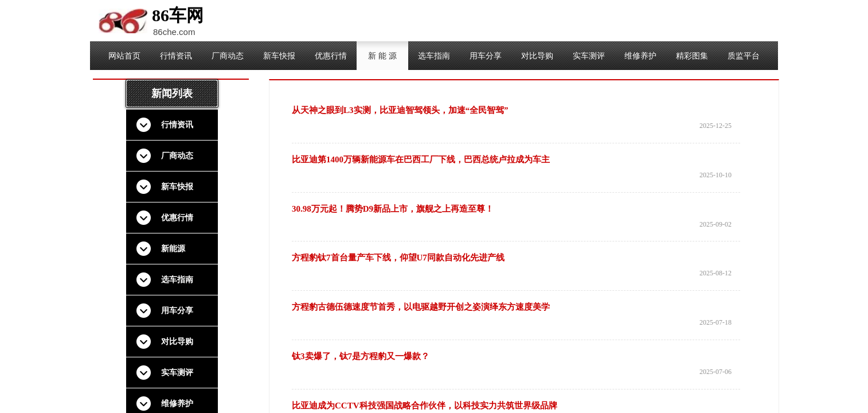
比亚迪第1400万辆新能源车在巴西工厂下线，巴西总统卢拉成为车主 (421, 159)
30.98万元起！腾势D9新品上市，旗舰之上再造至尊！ (393, 209)
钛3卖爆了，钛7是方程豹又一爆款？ (361, 356)
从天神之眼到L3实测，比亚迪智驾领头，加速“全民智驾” (400, 110)
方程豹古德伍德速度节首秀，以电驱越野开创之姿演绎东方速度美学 (421, 307)
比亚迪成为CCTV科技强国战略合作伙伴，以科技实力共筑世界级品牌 (425, 406)
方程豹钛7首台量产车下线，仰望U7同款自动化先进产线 (398, 258)
